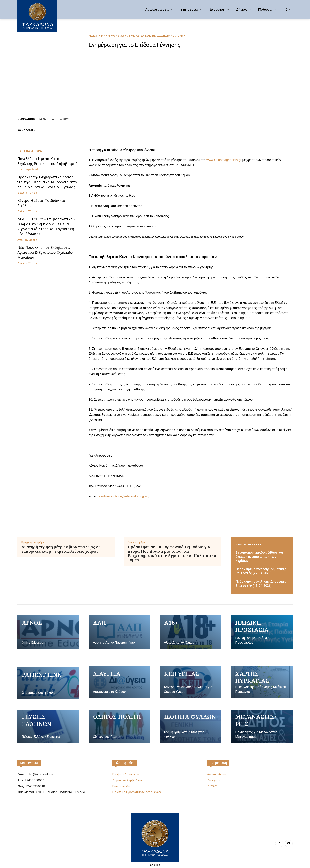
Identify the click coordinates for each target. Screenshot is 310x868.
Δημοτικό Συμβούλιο (127, 780)
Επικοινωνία (29, 763)
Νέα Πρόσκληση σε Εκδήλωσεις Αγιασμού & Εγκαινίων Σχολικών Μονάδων (45, 252)
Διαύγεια (213, 780)
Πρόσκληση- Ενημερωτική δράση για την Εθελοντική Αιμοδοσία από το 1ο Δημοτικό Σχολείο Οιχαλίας (47, 182)
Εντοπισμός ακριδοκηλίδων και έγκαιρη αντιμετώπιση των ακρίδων (259, 557)
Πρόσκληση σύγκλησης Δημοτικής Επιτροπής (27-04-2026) (261, 571)
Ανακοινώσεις (27, 240)
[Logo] (155, 837)
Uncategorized (28, 169)
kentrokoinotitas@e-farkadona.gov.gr (125, 496)
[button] (288, 9)
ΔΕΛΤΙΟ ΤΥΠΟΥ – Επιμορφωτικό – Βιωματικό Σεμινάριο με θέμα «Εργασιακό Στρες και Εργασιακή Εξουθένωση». (46, 226)
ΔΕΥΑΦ (212, 786)
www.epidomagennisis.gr (224, 160)
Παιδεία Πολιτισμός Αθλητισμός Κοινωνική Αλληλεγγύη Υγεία (137, 36)
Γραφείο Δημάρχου (126, 774)
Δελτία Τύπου (27, 193)
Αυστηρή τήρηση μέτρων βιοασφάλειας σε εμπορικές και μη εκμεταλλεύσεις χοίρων (61, 549)
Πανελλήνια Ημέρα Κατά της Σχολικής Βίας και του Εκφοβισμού (47, 161)
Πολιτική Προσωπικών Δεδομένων (137, 792)
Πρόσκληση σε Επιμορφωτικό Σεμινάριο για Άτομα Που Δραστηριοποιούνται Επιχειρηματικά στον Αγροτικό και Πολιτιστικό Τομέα (172, 553)
